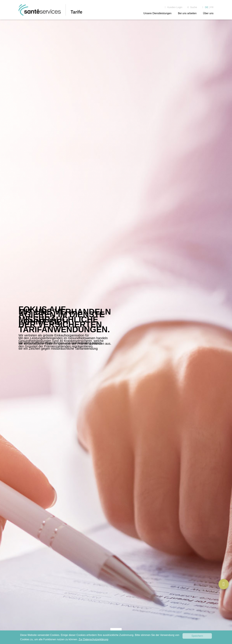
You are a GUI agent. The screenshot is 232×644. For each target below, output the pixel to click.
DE (207, 7)
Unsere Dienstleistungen (157, 13)
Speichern (197, 636)
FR (212, 7)
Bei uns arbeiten (187, 13)
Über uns (208, 13)
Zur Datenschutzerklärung (93, 639)
